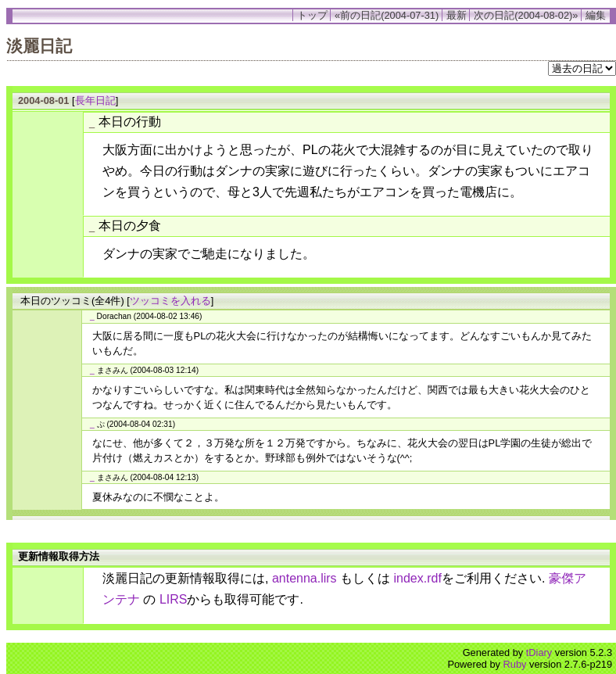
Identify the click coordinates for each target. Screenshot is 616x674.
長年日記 (95, 100)
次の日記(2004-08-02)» (526, 15)
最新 (457, 15)
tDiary (539, 652)
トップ (312, 15)
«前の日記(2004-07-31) (387, 15)
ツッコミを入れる (170, 301)
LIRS (174, 599)
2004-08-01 (43, 100)
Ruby (515, 664)
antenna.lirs (304, 578)
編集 (596, 15)
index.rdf (418, 578)
